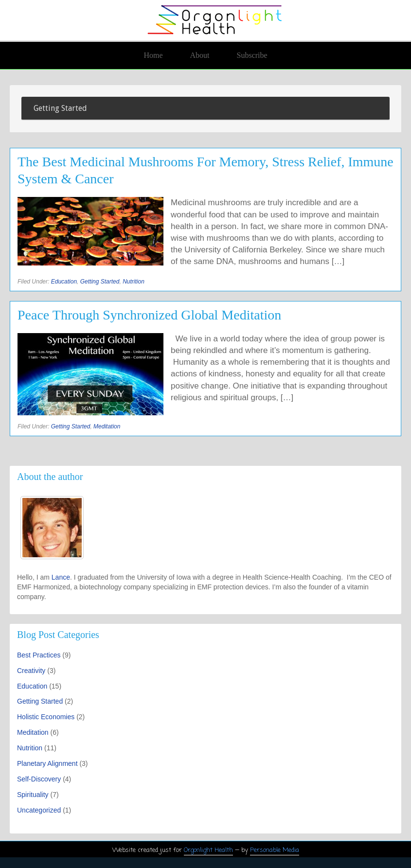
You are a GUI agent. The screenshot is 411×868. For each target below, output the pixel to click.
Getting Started (100, 282)
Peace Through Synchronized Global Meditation (149, 315)
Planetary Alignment (47, 763)
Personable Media (275, 850)
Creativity (31, 671)
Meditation (107, 426)
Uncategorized (39, 810)
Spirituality (33, 795)
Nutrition (134, 282)
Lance (61, 577)
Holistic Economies (46, 717)
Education (64, 282)
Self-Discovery (39, 779)
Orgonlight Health (208, 850)
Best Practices (39, 655)
